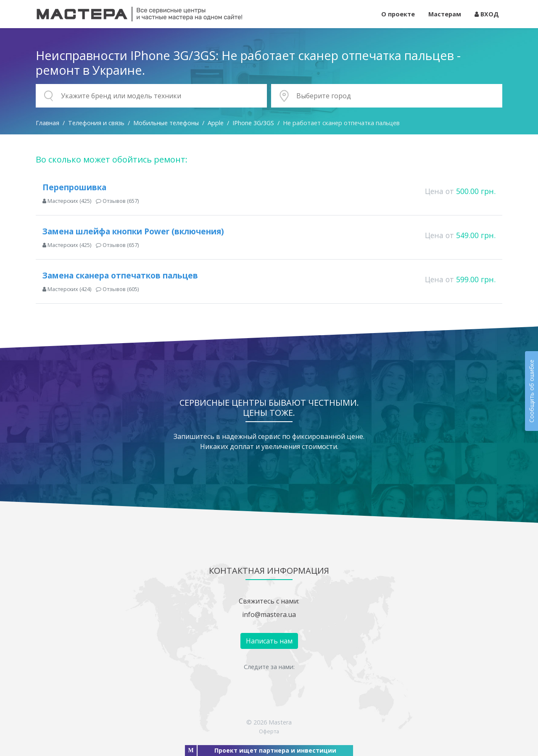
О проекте (398, 14)
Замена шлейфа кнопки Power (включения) (133, 231)
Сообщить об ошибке (531, 391)
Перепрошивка (74, 187)
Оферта (269, 731)
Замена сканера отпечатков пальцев (120, 275)
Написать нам (269, 641)
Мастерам (445, 14)
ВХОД (487, 14)
